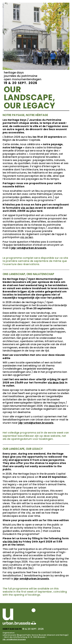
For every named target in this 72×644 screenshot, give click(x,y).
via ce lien (27, 237)
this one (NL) (25, 568)
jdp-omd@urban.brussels (14, 639)
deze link (54, 406)
